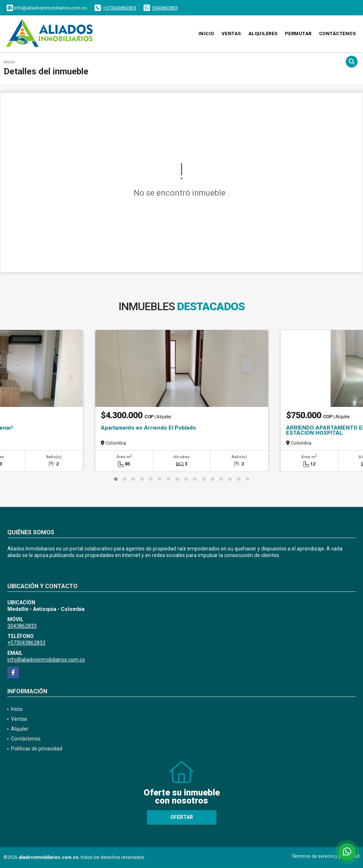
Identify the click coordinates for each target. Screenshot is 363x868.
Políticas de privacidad (37, 749)
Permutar (298, 34)
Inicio (206, 34)
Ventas (231, 34)
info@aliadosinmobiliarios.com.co (46, 660)
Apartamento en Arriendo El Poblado (148, 428)
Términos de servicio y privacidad (325, 856)
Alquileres (263, 34)
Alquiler (20, 729)
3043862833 (165, 8)
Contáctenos (338, 34)
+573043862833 (120, 8)
